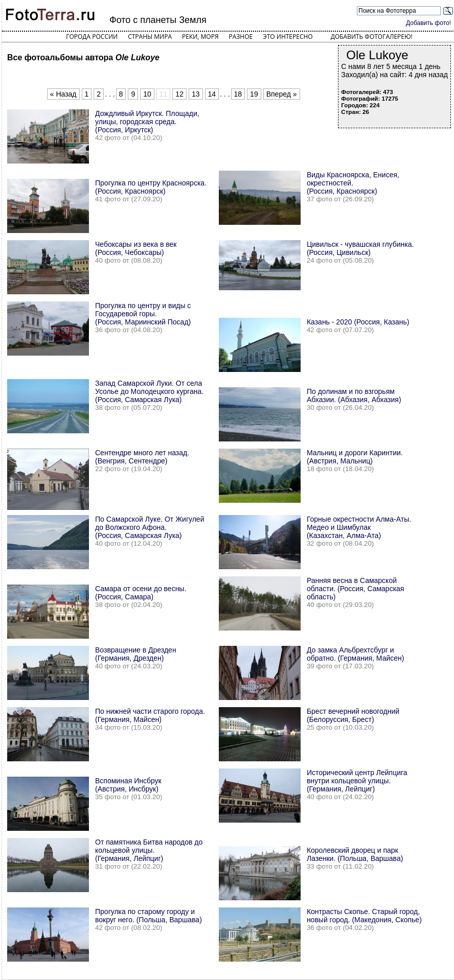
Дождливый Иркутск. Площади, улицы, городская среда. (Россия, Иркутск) (147, 122)
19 (254, 94)
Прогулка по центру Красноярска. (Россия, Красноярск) (151, 187)
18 (238, 94)
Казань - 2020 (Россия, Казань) (358, 322)
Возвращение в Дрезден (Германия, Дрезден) (136, 654)
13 (196, 94)
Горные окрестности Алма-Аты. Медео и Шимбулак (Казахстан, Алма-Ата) (359, 527)
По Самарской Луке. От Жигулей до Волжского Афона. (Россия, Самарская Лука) (150, 527)
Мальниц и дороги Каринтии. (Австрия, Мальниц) (355, 457)
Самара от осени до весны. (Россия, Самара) (141, 593)
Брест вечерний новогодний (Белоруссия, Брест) (353, 715)
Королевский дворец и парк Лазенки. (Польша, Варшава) (355, 854)
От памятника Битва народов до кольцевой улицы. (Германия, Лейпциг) (149, 850)
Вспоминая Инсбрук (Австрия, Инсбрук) (128, 785)
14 (212, 94)
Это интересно (288, 37)
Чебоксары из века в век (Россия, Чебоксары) (136, 248)
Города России (92, 37)
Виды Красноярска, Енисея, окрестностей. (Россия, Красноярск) (353, 183)
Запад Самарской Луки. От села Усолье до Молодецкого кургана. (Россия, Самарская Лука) (149, 391)
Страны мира (150, 37)
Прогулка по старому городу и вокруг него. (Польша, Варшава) (149, 916)
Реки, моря (200, 37)
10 (147, 94)
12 (179, 94)
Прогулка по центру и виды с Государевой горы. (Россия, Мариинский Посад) (143, 314)
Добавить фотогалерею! (372, 37)
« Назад (63, 94)
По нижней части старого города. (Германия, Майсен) (150, 715)
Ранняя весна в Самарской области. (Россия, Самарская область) (356, 589)
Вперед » (282, 94)
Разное (241, 37)
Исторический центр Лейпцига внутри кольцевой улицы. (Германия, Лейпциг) (357, 781)
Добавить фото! (428, 23)
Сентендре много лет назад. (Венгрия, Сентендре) (142, 457)
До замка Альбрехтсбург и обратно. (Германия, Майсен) (356, 654)
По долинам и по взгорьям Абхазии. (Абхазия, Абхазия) (354, 395)
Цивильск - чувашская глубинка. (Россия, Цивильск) (360, 248)
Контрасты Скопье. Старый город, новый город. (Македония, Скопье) (364, 916)
